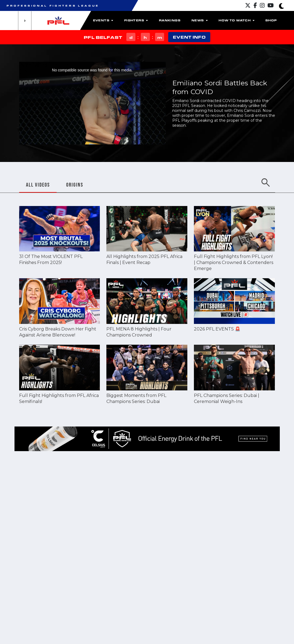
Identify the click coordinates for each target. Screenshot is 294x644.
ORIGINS (75, 185)
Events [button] (103, 20)
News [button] (200, 20)
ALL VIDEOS (38, 185)
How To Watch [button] (236, 20)
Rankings (170, 20)
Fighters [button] (136, 20)
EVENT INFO (189, 37)
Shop (271, 20)
